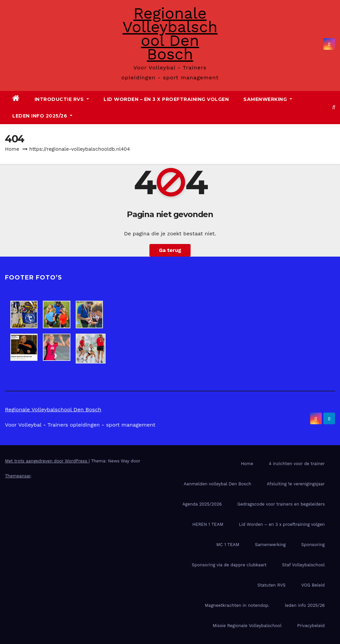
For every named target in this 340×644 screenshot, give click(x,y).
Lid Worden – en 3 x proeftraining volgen (166, 99)
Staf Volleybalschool (303, 565)
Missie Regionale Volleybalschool (247, 626)
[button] (334, 107)
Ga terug (170, 250)
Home (12, 149)
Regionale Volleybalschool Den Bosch (170, 34)
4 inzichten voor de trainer (297, 464)
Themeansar (18, 476)
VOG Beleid (313, 585)
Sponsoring (313, 545)
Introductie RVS (62, 99)
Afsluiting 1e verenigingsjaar (296, 484)
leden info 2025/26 (42, 116)
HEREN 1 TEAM (208, 524)
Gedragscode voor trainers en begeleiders (281, 504)
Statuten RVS (271, 585)
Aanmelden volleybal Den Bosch (217, 484)
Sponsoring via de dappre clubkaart (229, 565)
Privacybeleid (311, 626)
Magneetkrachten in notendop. (237, 605)
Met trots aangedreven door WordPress (47, 461)
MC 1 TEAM (228, 545)
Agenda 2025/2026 (202, 504)
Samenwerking (268, 99)
